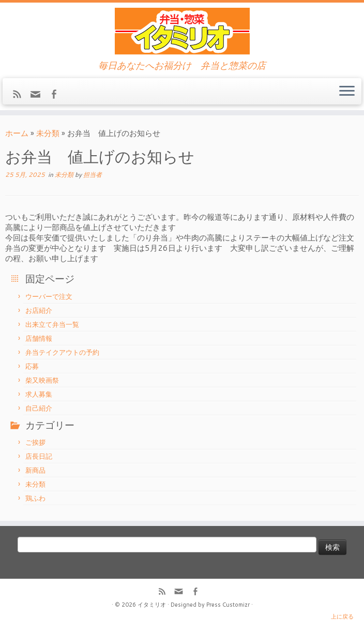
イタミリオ (152, 605)
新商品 (35, 470)
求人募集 (39, 394)
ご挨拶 (35, 442)
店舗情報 (39, 338)
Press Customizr (228, 605)
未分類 (48, 133)
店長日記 (39, 456)
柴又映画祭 (42, 380)
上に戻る (342, 616)
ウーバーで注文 (49, 296)
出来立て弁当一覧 (52, 324)
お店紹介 (39, 310)
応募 (32, 366)
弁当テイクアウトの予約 (62, 352)
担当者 (93, 175)
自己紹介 (39, 408)
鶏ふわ (35, 498)
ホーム (17, 133)
